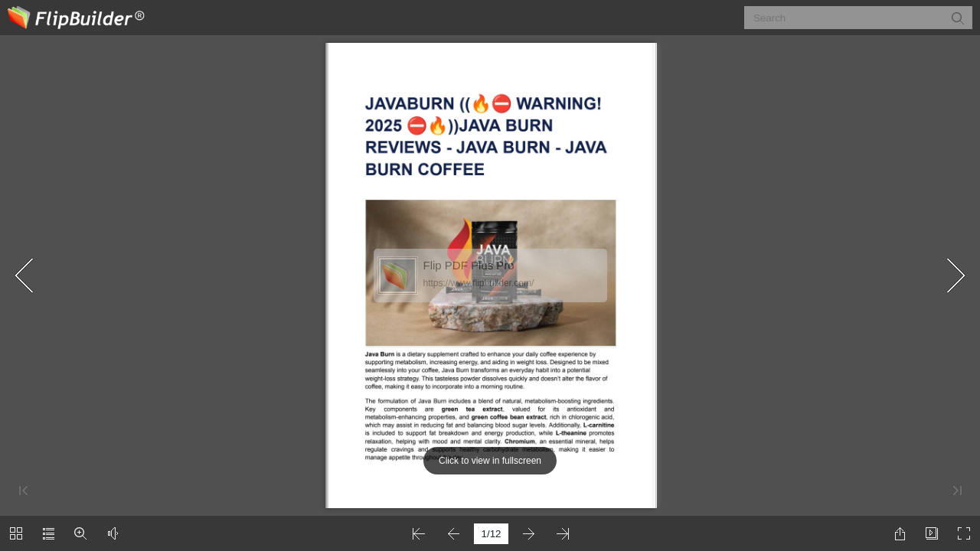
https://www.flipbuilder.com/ (479, 283)
